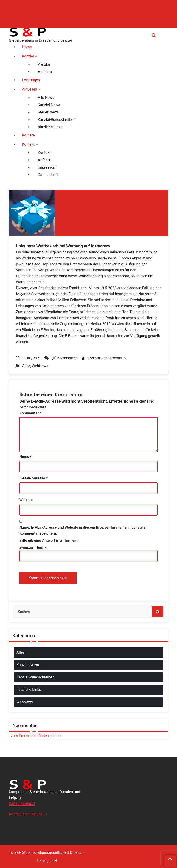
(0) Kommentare (62, 358)
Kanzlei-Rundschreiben (35, 677)
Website (26, 500)
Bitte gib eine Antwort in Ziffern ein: (49, 540)
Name (26, 457)
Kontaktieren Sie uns (28, 814)
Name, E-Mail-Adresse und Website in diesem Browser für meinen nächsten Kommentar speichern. (82, 530)
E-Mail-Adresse (34, 478)
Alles (26, 366)
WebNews (40, 366)
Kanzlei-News (28, 665)
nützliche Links (29, 690)
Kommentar (30, 413)
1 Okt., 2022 (29, 358)
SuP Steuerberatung (111, 358)
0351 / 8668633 (22, 804)
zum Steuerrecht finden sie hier (35, 736)
